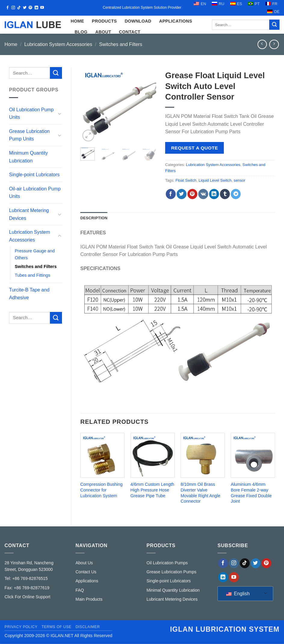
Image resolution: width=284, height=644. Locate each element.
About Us (84, 563)
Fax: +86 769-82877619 (27, 588)
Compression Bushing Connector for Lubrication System (102, 490)
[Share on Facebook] (171, 194)
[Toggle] (60, 113)
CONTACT (130, 32)
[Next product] (262, 44)
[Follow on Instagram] (13, 8)
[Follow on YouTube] (42, 8)
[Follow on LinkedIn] (36, 8)
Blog (81, 32)
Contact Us (86, 572)
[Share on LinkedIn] (214, 194)
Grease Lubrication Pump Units (29, 135)
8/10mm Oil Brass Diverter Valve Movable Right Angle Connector (200, 493)
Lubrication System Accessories (58, 44)
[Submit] (274, 25)
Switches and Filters (120, 44)
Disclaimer (88, 627)
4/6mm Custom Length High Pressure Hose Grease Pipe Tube (153, 490)
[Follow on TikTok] (19, 8)
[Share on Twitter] (182, 194)
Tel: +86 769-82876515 (26, 578)
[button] (88, 136)
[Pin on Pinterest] (192, 194)
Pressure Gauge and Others (35, 254)
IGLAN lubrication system (225, 629)
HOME (77, 21)
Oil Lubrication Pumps (167, 563)
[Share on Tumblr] (225, 194)
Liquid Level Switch (215, 180)
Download (138, 21)
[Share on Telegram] (236, 194)
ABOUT (103, 32)
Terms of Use (56, 627)
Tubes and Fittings (32, 275)
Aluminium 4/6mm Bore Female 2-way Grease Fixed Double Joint (251, 493)
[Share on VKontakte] (203, 194)
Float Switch (186, 180)
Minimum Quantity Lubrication (28, 157)
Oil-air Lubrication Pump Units (35, 193)
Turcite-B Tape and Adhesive (29, 294)
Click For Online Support (28, 597)
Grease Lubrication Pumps (171, 572)
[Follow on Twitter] (25, 8)
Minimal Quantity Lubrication (173, 590)
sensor (239, 180)
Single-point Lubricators (34, 175)
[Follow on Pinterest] (30, 8)
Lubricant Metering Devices (29, 214)
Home (11, 44)
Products (104, 21)
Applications (176, 21)
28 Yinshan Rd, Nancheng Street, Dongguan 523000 (29, 566)
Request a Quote (195, 148)
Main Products (89, 599)
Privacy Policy (21, 627)
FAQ (80, 590)
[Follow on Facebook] (8, 8)
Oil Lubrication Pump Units (31, 114)
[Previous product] (274, 44)
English (238, 594)
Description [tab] (94, 218)
